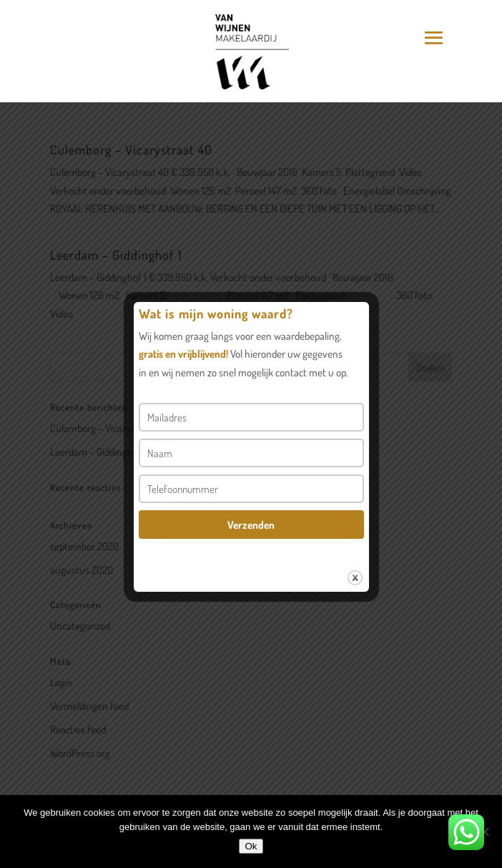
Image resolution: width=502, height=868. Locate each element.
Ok (251, 846)
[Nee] (484, 832)
